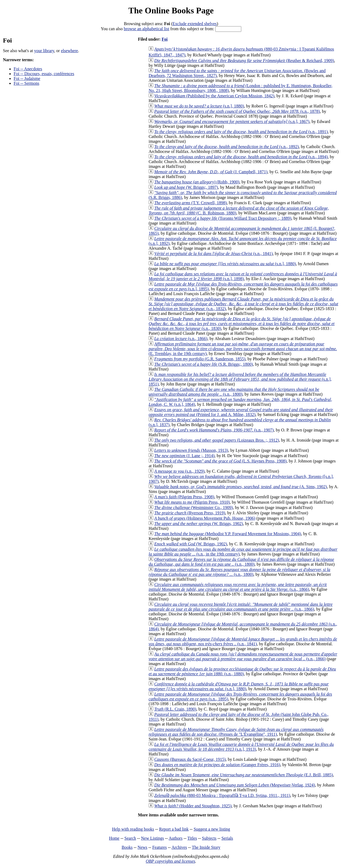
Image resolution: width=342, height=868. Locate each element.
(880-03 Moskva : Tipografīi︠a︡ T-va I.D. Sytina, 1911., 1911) (222, 795)
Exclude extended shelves (195, 24)
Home (114, 838)
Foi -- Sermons (26, 83)
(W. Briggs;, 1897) (186, 187)
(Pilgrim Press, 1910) (192, 502)
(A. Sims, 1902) (240, 487)
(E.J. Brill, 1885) (244, 775)
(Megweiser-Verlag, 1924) (235, 785)
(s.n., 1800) (234, 392)
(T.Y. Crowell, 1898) (190, 203)
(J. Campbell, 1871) (211, 172)
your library (44, 51)
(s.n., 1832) (243, 304)
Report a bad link (174, 829)
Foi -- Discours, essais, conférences (44, 74)
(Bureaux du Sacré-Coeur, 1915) (190, 759)
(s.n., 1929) (179, 471)
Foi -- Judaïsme (27, 78)
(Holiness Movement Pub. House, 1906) (205, 518)
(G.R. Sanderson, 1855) (200, 359)
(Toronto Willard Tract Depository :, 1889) (223, 218)
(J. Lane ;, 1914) (184, 456)
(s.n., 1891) (241, 132)
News (142, 847)
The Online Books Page (171, 10)
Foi (165, 39)
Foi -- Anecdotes (28, 69)
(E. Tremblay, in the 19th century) (243, 349)
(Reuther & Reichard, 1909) (244, 61)
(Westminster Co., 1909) (193, 508)
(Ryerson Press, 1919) (190, 513)
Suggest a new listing (212, 829)
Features (160, 847)
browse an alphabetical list (146, 29)
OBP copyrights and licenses (170, 861)
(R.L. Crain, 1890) (175, 709)
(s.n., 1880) (242, 671)
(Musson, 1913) (191, 450)
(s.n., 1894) (241, 157)
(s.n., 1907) (214, 430)
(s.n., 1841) (213, 254)
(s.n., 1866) (181, 339)
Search (130, 838)
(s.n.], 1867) (232, 121)
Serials (227, 838)
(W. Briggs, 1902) (199, 524)
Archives (179, 847)
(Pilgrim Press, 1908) (184, 497)
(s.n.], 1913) (241, 747)
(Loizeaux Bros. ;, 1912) (217, 440)
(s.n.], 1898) (243, 276)
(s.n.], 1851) (240, 379)
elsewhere (69, 51)
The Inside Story (206, 847)
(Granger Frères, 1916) (217, 765)
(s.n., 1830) (242, 324)
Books (127, 847)
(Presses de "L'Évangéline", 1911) (236, 732)
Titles (192, 838)
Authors (176, 838)
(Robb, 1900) (197, 182)
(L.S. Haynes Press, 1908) (220, 461)
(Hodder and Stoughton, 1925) (193, 806)
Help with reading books (133, 829)
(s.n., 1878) (237, 111)
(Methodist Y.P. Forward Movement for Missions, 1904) (228, 534)
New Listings (153, 838)
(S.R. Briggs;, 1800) (203, 364)
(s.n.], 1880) (199, 106)
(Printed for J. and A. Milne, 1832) (241, 412)
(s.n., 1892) (226, 147)
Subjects (209, 838)
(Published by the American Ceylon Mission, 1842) (214, 96)
